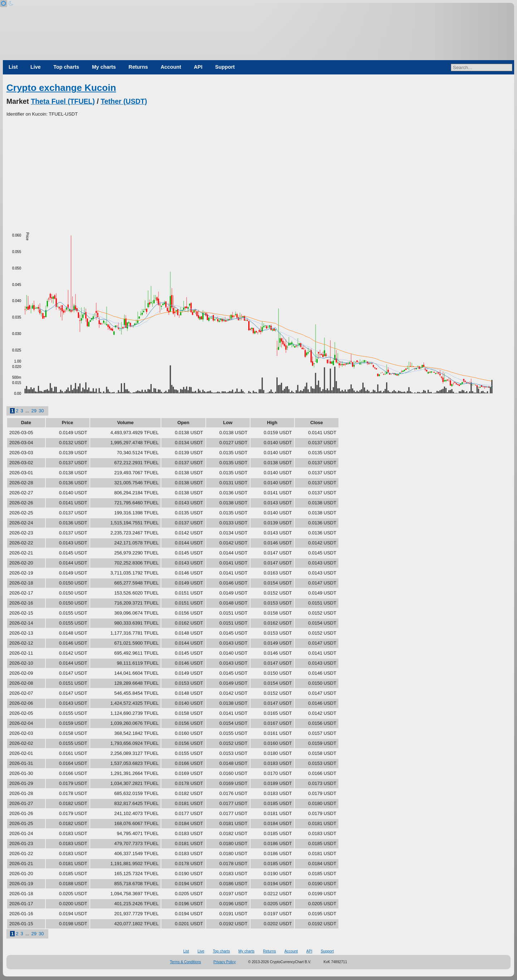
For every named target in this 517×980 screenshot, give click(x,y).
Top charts (66, 67)
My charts (104, 67)
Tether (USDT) (124, 101)
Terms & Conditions (186, 962)
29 (34, 411)
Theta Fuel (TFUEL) (63, 101)
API (198, 67)
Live (36, 67)
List (13, 67)
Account (171, 67)
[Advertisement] (259, 171)
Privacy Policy (225, 962)
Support (225, 67)
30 (41, 411)
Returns (138, 67)
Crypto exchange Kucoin (61, 88)
